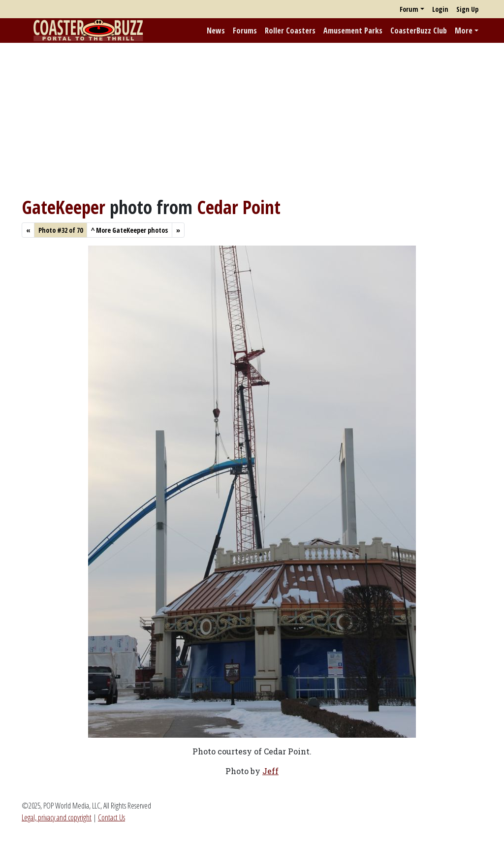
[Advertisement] (252, 120)
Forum (409, 9)
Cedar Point (239, 207)
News (216, 31)
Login (440, 9)
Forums (245, 31)
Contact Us (111, 817)
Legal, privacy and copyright (57, 817)
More (464, 31)
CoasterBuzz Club (419, 31)
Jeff (270, 771)
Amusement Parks (353, 31)
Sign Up (467, 9)
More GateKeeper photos (129, 230)
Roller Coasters (290, 31)
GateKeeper (63, 207)
